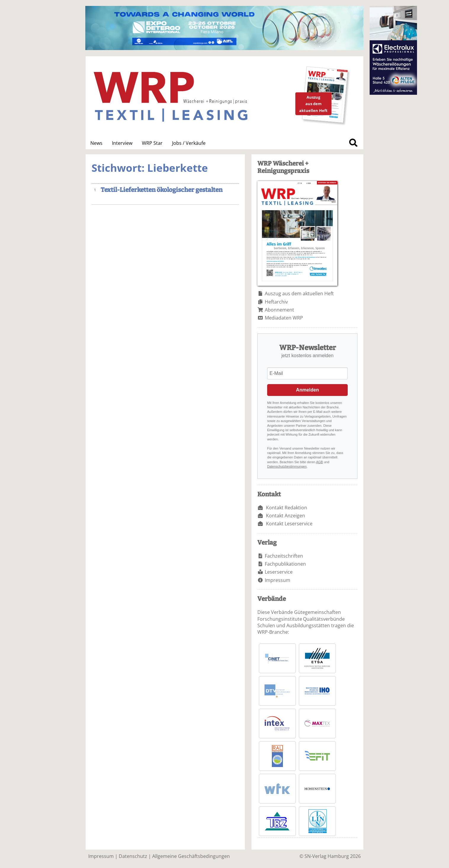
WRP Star (152, 143)
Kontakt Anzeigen (286, 516)
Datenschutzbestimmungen (287, 466)
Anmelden (307, 390)
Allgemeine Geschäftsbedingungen (191, 856)
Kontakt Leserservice (289, 524)
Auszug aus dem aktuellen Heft (299, 293)
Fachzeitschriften (284, 556)
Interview (122, 143)
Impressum (278, 580)
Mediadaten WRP (284, 318)
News (96, 143)
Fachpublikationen (285, 564)
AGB (319, 462)
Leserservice (279, 572)
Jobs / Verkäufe (189, 143)
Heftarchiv (276, 302)
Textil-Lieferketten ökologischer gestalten (162, 190)
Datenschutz (133, 856)
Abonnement (279, 310)
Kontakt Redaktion (287, 508)
